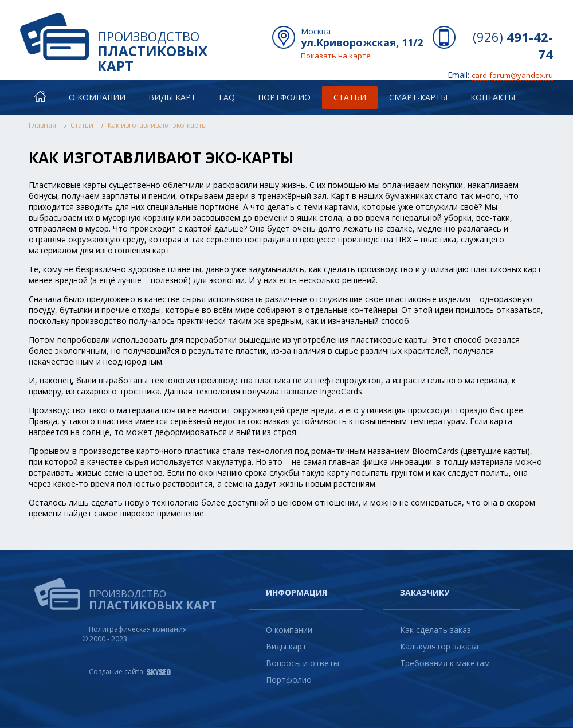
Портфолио (284, 97)
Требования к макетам (445, 663)
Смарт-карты (418, 97)
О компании (97, 97)
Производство (172, 45)
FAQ (227, 97)
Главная (42, 125)
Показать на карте (336, 56)
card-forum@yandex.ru (512, 75)
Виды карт (172, 97)
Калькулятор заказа (439, 646)
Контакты (493, 97)
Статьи (350, 97)
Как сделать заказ (435, 630)
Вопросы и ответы (303, 663)
